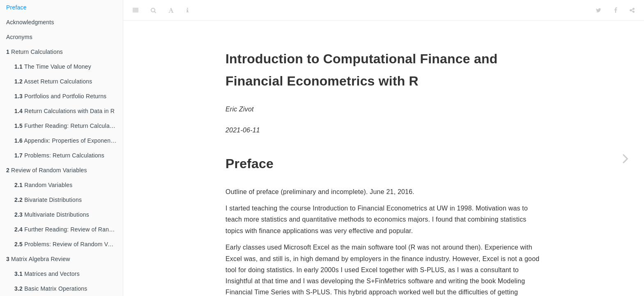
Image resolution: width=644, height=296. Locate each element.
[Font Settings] (171, 10)
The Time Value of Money (53, 67)
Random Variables (44, 185)
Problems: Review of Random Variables (69, 244)
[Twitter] (599, 10)
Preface (16, 7)
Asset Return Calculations (53, 81)
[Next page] (626, 158)
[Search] (153, 10)
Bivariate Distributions (48, 200)
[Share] (632, 10)
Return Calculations (34, 52)
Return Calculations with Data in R (64, 111)
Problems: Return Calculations (59, 155)
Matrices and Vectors (47, 274)
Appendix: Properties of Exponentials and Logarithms (69, 141)
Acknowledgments (30, 22)
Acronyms (19, 37)
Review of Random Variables (47, 170)
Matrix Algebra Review (38, 259)
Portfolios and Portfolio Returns (60, 96)
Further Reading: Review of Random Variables (69, 229)
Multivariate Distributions (52, 215)
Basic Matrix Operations (51, 289)
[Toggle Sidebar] (136, 10)
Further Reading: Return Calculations (68, 126)
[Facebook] (616, 10)
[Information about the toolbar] (187, 10)
